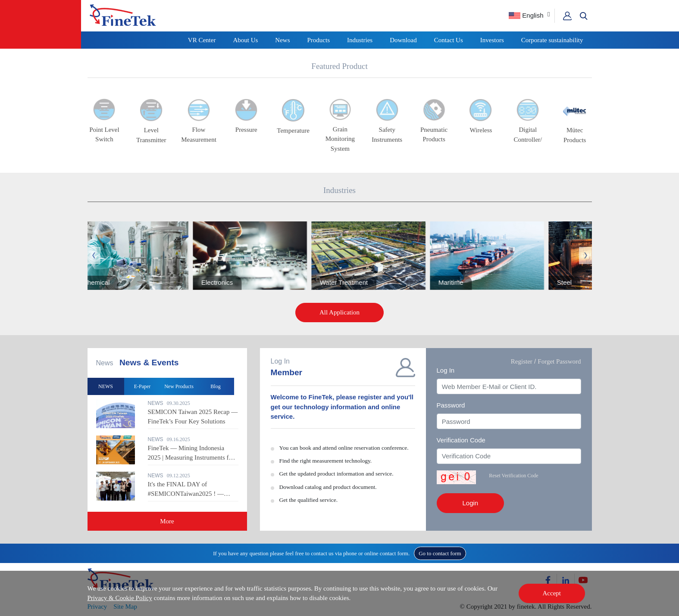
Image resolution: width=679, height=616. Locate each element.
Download (403, 40)
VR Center (202, 40)
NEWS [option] (106, 386)
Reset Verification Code (513, 476)
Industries (360, 40)
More (167, 521)
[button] (584, 16)
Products (319, 40)
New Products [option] (179, 386)
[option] (375, 256)
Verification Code (461, 440)
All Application (339, 312)
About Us (245, 40)
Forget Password (559, 361)
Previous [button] (94, 255)
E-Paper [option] (142, 386)
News (282, 40)
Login (471, 503)
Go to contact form (440, 553)
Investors (492, 40)
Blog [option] (215, 386)
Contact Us (449, 40)
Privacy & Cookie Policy (120, 598)
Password (451, 405)
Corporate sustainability (552, 40)
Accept (552, 593)
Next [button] (585, 255)
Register (522, 361)
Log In (446, 370)
